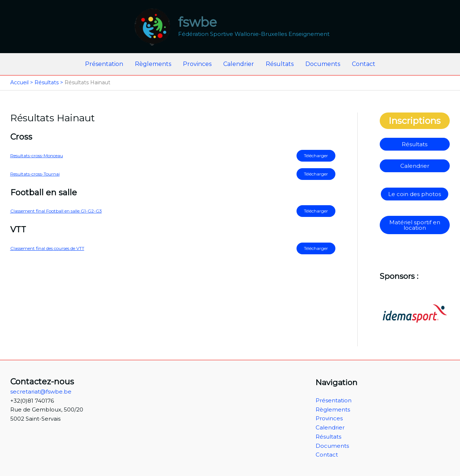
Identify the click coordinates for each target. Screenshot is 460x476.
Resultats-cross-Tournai (35, 174)
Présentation (104, 64)
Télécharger (316, 156)
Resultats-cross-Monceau (37, 156)
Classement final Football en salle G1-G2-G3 (56, 211)
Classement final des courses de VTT (47, 248)
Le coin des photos (415, 194)
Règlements (153, 64)
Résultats (280, 64)
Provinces (197, 64)
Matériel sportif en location (415, 225)
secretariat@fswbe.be (41, 392)
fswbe (198, 22)
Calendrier (239, 64)
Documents (323, 64)
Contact (364, 64)
